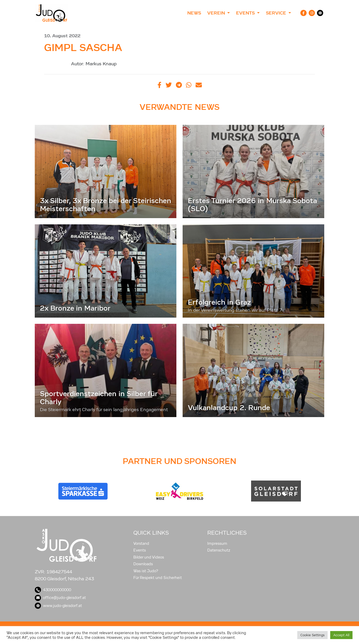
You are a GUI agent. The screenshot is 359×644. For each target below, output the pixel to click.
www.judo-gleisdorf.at (58, 606)
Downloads (143, 564)
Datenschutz (219, 550)
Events (140, 550)
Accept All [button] (341, 635)
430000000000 (53, 590)
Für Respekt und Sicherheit (158, 578)
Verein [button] (217, 13)
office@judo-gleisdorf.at (60, 598)
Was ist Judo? (146, 571)
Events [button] (246, 13)
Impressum (217, 543)
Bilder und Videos (149, 557)
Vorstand (141, 543)
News (194, 13)
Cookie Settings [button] (312, 635)
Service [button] (277, 13)
